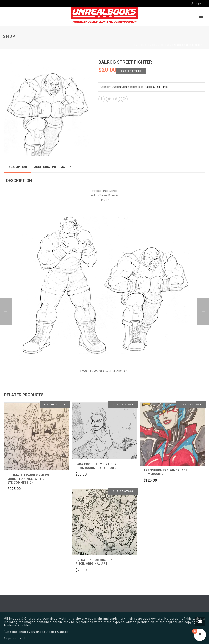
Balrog (148, 87)
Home (136, 45)
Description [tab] (17, 167)
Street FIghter (161, 87)
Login (196, 4)
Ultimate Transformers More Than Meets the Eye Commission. (28, 479)
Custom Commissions (156, 45)
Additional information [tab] (53, 167)
